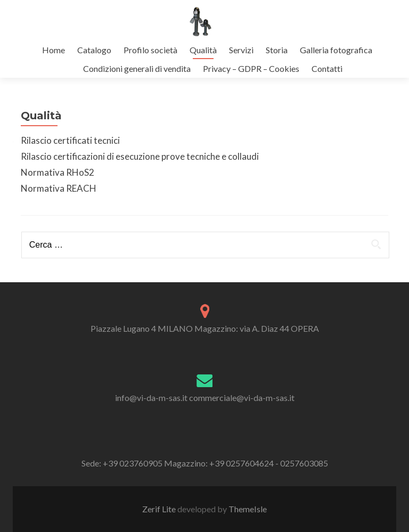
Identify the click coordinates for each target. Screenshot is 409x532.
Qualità (203, 50)
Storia (277, 50)
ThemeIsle (248, 509)
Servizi (241, 50)
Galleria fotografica (336, 50)
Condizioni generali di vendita (137, 68)
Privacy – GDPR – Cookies (251, 68)
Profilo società (150, 50)
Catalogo (94, 50)
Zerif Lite (160, 509)
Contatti (327, 68)
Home (54, 50)
